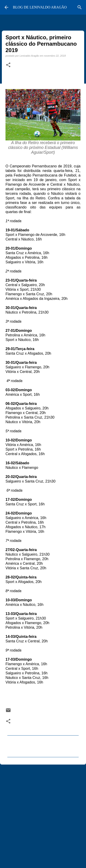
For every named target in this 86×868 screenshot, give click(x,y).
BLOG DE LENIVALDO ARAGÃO (40, 7)
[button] (8, 65)
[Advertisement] (43, 814)
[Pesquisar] (80, 7)
